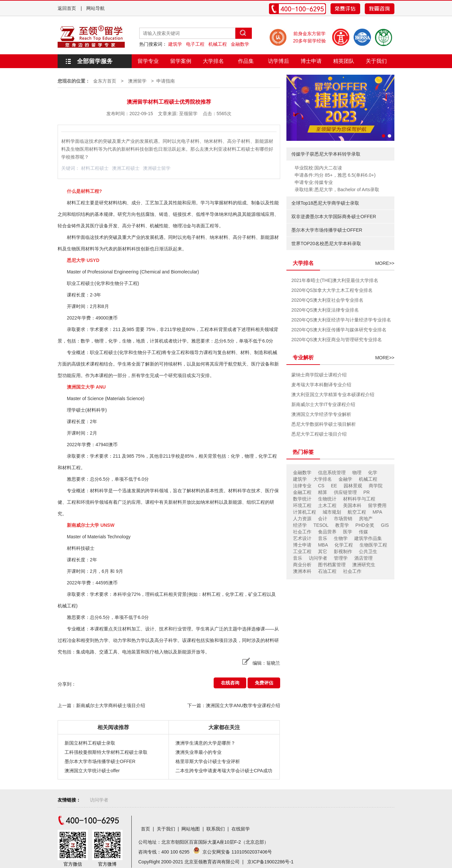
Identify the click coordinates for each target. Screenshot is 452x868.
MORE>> (385, 263)
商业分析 (302, 565)
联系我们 (216, 829)
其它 (323, 551)
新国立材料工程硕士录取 (90, 743)
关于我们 (376, 61)
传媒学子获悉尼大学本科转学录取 (326, 154)
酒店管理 (363, 558)
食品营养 (327, 532)
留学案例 (181, 61)
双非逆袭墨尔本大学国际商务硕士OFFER (334, 217)
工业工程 (302, 551)
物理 (357, 472)
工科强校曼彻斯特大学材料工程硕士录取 (106, 752)
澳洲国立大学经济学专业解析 (321, 414)
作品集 (246, 61)
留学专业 (148, 61)
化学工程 (344, 545)
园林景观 (353, 486)
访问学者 (318, 558)
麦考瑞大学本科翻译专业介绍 (321, 385)
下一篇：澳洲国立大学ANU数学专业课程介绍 (234, 705)
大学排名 (213, 61)
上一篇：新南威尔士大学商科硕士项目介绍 (101, 705)
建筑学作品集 (368, 538)
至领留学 (188, 114)
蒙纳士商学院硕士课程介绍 (319, 375)
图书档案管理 (332, 565)
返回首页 (67, 8)
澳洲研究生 (364, 565)
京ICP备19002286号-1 (270, 862)
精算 (323, 492)
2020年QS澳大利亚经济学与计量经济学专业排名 (341, 320)
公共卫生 (368, 551)
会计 (323, 519)
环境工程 (302, 505)
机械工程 (218, 44)
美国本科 (352, 505)
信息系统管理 (332, 472)
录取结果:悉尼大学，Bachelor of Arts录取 (337, 190)
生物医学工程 (373, 545)
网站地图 (191, 829)
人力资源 (302, 519)
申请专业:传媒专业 (314, 182)
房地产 (366, 519)
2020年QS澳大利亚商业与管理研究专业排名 (337, 340)
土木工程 (327, 505)
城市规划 (332, 512)
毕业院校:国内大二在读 (318, 168)
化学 (373, 472)
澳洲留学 (137, 81)
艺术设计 (302, 538)
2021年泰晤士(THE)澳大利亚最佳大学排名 (335, 280)
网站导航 (95, 8)
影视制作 (343, 551)
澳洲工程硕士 (126, 168)
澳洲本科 (302, 571)
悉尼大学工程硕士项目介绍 (319, 434)
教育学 (342, 525)
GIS (385, 525)
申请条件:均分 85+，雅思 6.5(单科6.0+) (335, 175)
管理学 (341, 558)
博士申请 (311, 61)
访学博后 (279, 61)
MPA (377, 512)
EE (334, 486)
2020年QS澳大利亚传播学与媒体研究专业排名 (339, 330)
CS (321, 486)
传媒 (363, 532)
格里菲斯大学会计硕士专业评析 (208, 761)
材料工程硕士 (95, 168)
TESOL (321, 525)
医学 (348, 532)
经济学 (300, 525)
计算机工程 (305, 512)
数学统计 (302, 499)
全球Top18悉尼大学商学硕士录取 (325, 203)
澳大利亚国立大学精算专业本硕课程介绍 (333, 395)
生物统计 (327, 499)
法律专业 (302, 486)
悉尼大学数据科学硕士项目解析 (324, 424)
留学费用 (377, 505)
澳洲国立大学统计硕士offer (92, 771)
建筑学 (175, 44)
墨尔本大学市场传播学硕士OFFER (100, 761)
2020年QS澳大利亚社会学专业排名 (327, 300)
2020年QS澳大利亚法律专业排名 (325, 310)
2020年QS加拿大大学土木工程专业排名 (332, 290)
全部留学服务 (95, 61)
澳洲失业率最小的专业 (199, 752)
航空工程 (357, 512)
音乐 (323, 538)
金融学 (345, 479)
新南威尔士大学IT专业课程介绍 (323, 404)
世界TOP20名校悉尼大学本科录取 (326, 243)
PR (367, 492)
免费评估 (264, 683)
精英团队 (344, 61)
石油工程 (327, 571)
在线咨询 (230, 683)
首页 (146, 829)
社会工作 (302, 532)
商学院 (376, 486)
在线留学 (241, 829)
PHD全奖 (365, 525)
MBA (323, 545)
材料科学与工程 (359, 499)
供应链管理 (345, 492)
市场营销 (343, 519)
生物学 (341, 538)
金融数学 (240, 44)
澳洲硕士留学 (157, 168)
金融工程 (302, 492)
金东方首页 (105, 81)
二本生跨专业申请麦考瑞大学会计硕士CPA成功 (224, 771)
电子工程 (195, 44)
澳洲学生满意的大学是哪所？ (205, 743)
